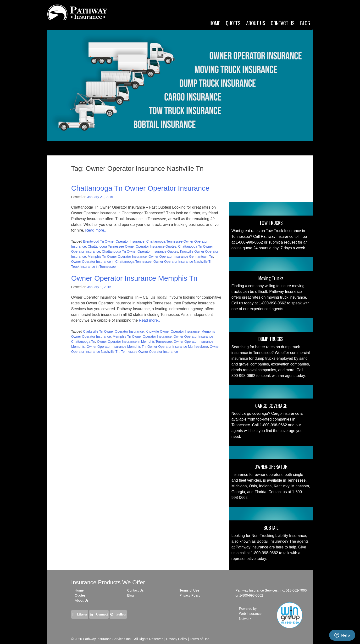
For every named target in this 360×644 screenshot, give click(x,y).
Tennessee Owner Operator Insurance (149, 352)
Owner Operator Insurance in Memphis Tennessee (134, 342)
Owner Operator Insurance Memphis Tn (134, 278)
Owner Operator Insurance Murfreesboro (178, 347)
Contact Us (135, 590)
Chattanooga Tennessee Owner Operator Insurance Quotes (132, 246)
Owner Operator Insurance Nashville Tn (183, 262)
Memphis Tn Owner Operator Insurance (117, 256)
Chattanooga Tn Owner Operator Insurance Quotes (140, 251)
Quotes (233, 23)
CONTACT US (283, 23)
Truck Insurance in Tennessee (94, 267)
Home (215, 23)
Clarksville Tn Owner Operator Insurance (113, 331)
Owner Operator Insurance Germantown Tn (181, 256)
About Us (82, 600)
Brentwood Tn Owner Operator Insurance (114, 241)
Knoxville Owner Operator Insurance (173, 331)
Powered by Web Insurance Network (250, 614)
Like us (80, 614)
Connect (99, 614)
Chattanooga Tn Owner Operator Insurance (140, 188)
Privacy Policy (190, 595)
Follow (118, 614)
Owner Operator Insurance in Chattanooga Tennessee (111, 262)
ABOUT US (256, 23)
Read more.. (96, 230)
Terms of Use (189, 590)
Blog (305, 23)
